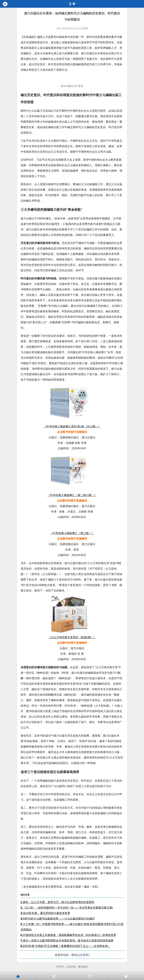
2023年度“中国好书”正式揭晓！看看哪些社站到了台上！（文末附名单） (66, 946)
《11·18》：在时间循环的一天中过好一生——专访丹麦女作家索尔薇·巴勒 (67, 908)
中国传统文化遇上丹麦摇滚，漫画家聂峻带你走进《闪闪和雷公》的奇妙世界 (68, 935)
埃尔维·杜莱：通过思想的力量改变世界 (45, 913)
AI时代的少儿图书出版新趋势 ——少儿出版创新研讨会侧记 (58, 919)
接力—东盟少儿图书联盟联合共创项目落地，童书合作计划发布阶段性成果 (67, 941)
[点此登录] (83, 955)
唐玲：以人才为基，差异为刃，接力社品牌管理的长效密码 (57, 902)
